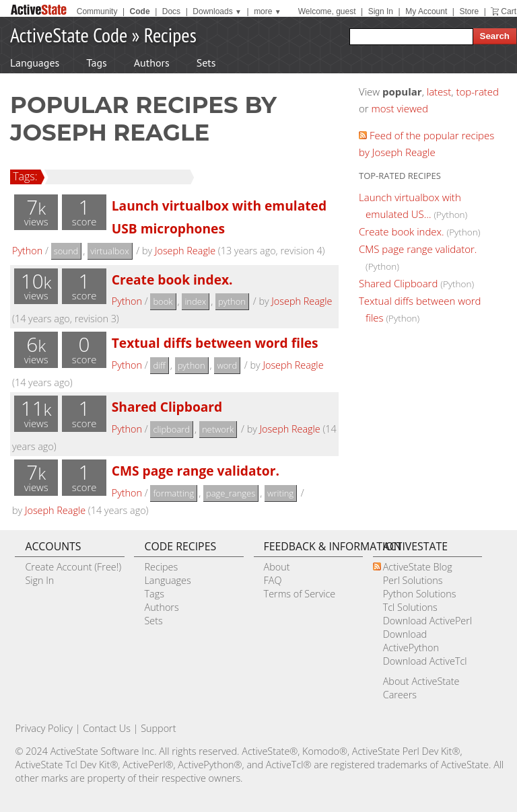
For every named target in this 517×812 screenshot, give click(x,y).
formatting (173, 493)
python (232, 301)
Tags (96, 63)
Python (27, 251)
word (227, 365)
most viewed (400, 108)
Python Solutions (420, 594)
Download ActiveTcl (425, 661)
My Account (426, 11)
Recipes (170, 35)
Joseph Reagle (185, 251)
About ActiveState (421, 681)
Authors (152, 63)
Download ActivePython (411, 641)
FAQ (273, 580)
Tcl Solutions (410, 607)
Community (97, 11)
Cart (509, 11)
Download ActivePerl (427, 621)
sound (66, 251)
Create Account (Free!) (73, 567)
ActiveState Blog (418, 567)
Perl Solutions (413, 580)
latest (439, 91)
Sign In (381, 11)
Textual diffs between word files (215, 343)
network (218, 429)
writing (280, 493)
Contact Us (107, 728)
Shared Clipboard (167, 407)
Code (140, 11)
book (163, 301)
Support (158, 728)
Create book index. (172, 280)
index (195, 301)
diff (159, 365)
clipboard (171, 429)
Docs (171, 11)
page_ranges (231, 493)
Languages (35, 63)
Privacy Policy (44, 728)
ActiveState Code (69, 35)
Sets (206, 63)
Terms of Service (300, 594)
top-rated (477, 91)
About (277, 567)
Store (469, 11)
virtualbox (109, 251)
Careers (400, 695)
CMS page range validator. (196, 471)
